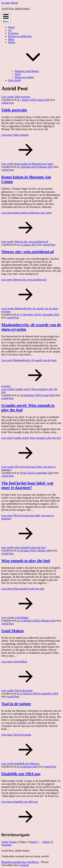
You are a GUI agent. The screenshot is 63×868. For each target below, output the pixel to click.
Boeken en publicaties (20, 36)
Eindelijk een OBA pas (21, 774)
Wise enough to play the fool (26, 561)
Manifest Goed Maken (27, 71)
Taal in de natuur (16, 704)
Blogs (11, 39)
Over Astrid (14, 80)
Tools (18, 74)
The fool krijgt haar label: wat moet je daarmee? (27, 485)
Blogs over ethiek (24, 77)
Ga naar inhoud (10, 3)
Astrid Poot (7, 103)
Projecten (13, 33)
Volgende (6, 845)
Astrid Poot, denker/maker (16, 8)
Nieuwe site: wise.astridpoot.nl (28, 252)
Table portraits (14, 110)
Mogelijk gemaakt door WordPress (20, 862)
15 (48, 842)
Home (11, 27)
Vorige (5, 842)
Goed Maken (13, 631)
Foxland (24, 865)
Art (10, 30)
